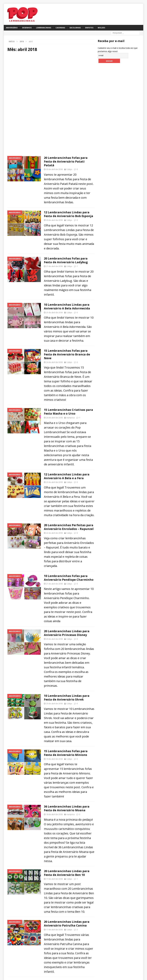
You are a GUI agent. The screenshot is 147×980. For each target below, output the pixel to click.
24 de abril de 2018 (54, 362)
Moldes (101, 28)
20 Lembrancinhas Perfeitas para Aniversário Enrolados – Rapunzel (69, 527)
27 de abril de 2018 (54, 266)
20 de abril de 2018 (54, 639)
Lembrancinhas (44, 28)
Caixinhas (60, 28)
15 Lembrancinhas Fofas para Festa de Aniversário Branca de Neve (67, 354)
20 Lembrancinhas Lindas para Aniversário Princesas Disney (67, 633)
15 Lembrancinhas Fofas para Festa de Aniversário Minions (66, 753)
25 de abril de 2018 (54, 312)
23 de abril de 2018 (54, 482)
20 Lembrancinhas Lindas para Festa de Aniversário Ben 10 (67, 873)
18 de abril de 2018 (54, 814)
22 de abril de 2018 (54, 533)
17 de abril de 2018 (54, 879)
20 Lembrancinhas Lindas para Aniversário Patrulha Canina (67, 924)
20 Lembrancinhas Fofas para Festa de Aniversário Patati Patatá (66, 161)
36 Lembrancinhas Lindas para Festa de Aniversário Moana (67, 808)
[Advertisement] (51, 79)
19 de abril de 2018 (54, 759)
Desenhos (27, 28)
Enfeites (89, 28)
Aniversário (12, 28)
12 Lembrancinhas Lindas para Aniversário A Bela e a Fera (67, 476)
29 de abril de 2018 (54, 220)
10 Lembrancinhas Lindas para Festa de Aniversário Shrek (67, 698)
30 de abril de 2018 (54, 169)
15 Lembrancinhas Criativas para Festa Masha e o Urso (68, 412)
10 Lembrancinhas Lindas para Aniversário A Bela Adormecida (67, 306)
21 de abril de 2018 (54, 584)
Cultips (69, 169)
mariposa (70, 418)
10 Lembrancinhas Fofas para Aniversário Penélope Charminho (69, 578)
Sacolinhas (75, 28)
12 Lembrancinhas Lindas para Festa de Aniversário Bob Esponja (69, 214)
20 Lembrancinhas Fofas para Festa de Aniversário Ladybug (66, 260)
